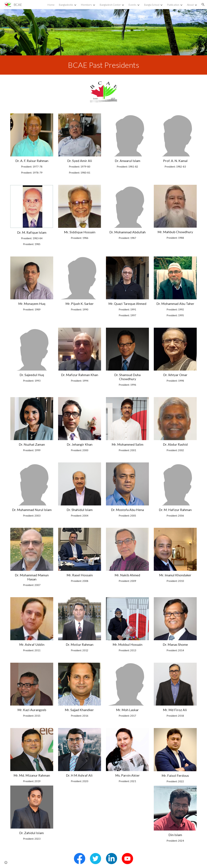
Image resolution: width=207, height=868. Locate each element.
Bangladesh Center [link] (110, 5)
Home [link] (51, 5)
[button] (203, 5)
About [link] (190, 5)
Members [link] (86, 5)
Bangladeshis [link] (66, 5)
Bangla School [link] (152, 5)
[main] (104, 65)
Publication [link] (173, 5)
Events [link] (132, 5)
